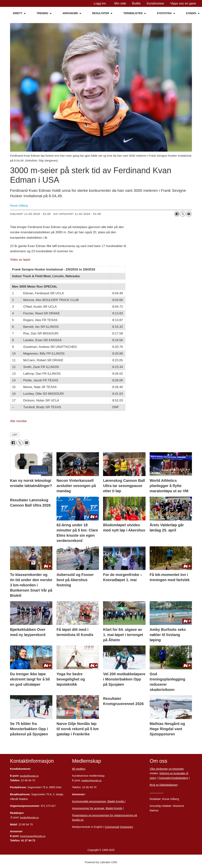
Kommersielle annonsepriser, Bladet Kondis (98, 801)
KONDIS (191, 13)
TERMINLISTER (133, 13)
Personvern (157, 792)
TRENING (42, 13)
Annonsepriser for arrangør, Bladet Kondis (97, 808)
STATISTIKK (164, 13)
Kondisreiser (156, 3)
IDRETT (18, 13)
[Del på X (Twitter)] (183, 214)
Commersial (112, 827)
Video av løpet (20, 260)
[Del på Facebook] (177, 214)
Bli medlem (79, 769)
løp (15, 435)
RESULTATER (101, 13)
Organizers (126, 827)
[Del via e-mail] (189, 214)
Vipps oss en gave (183, 3)
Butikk (136, 3)
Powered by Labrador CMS (101, 862)
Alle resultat (18, 421)
